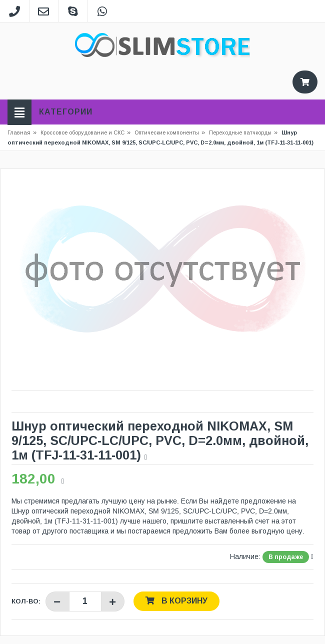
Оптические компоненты (167, 132)
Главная (19, 132)
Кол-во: (26, 601)
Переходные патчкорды (240, 132)
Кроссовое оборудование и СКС (85, 132)
